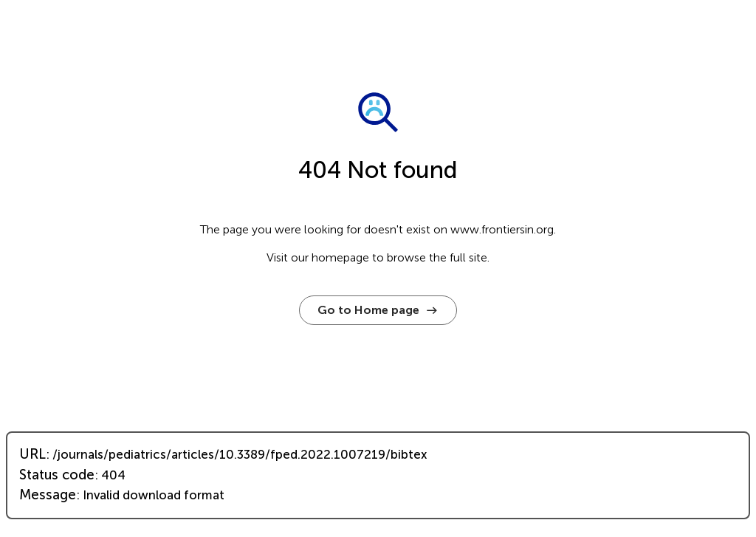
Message (48, 495)
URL (32, 454)
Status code (57, 475)
